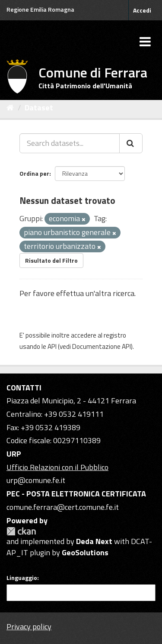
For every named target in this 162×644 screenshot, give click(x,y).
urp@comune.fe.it (36, 480)
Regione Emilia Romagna (40, 9)
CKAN (21, 531)
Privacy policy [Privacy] (29, 626)
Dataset (39, 108)
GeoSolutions (85, 552)
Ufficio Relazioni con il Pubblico (57, 467)
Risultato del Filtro (51, 260)
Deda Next (94, 541)
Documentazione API (102, 346)
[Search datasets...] (70, 143)
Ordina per (34, 173)
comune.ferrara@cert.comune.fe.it (63, 507)
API (52, 346)
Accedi (142, 10)
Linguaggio (22, 578)
